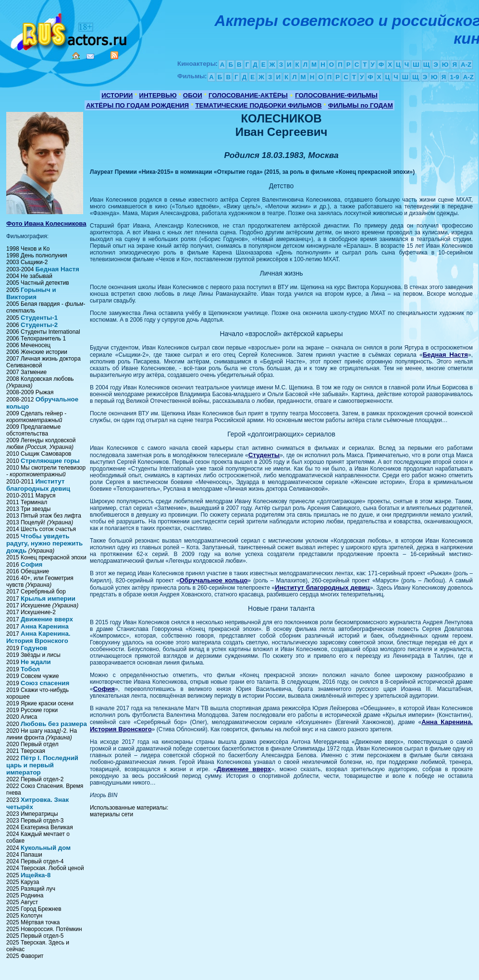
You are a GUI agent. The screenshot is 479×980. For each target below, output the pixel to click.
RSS (114, 55)
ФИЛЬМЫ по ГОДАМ (361, 105)
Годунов (34, 648)
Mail (90, 56)
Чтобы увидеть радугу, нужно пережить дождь (44, 543)
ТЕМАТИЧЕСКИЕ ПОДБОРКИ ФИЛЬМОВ (258, 105)
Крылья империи (48, 599)
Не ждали (36, 662)
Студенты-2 (39, 325)
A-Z (466, 65)
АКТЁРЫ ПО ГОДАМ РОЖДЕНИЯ (137, 105)
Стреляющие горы (50, 461)
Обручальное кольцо (213, 580)
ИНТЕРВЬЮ (158, 95)
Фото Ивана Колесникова (46, 224)
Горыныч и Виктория (31, 293)
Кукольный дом (46, 848)
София (31, 564)
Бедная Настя (57, 269)
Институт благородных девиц (38, 485)
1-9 (454, 77)
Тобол (30, 669)
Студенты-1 (39, 318)
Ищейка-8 (36, 875)
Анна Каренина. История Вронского (38, 637)
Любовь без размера (54, 724)
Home (76, 56)
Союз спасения (45, 683)
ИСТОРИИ (117, 95)
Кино (70, 30)
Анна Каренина (45, 626)
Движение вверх (47, 619)
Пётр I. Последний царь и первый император (42, 765)
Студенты (264, 455)
